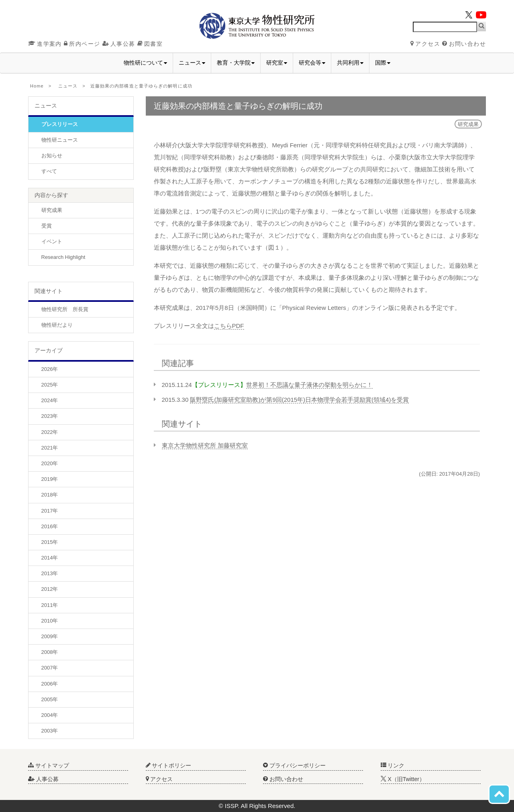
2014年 (50, 558)
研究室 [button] (277, 63)
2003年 (50, 731)
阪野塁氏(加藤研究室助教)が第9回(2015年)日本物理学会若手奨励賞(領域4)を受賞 (299, 400)
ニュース (68, 86)
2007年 (50, 668)
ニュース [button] (192, 63)
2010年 (50, 621)
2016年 (50, 526)
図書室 (150, 44)
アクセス (425, 44)
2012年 (50, 589)
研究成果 (52, 210)
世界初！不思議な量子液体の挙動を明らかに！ (309, 385)
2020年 (50, 463)
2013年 (50, 573)
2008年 (50, 652)
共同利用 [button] (350, 63)
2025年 (50, 385)
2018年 (50, 495)
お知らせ (52, 156)
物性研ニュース (60, 140)
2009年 (50, 636)
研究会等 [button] (312, 63)
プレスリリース (60, 124)
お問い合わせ (464, 44)
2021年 (50, 448)
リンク (393, 765)
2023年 (50, 416)
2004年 (50, 715)
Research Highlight (63, 257)
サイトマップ (49, 765)
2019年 (50, 479)
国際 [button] (383, 63)
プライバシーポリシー (294, 765)
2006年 (50, 684)
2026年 (50, 369)
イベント (52, 241)
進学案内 (45, 44)
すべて (49, 171)
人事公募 (119, 44)
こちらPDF (229, 326)
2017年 (50, 511)
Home (37, 86)
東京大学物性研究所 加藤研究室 (205, 445)
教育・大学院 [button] (236, 63)
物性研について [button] (145, 63)
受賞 (47, 226)
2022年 (50, 432)
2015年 (50, 542)
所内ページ (82, 44)
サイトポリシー (169, 765)
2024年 (50, 400)
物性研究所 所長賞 (65, 309)
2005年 (50, 699)
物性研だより (57, 325)
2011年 (50, 605)
